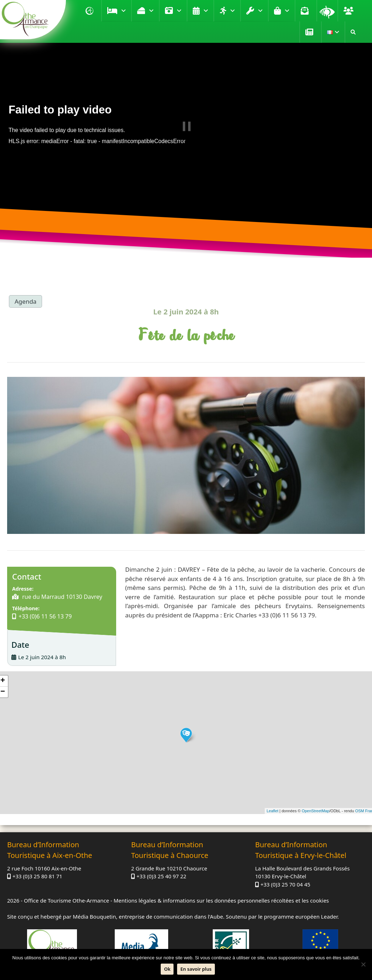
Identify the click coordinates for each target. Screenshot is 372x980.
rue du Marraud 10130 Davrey (61, 597)
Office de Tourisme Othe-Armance (66, 900)
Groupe (350, 11)
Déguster (151, 11)
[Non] (363, 964)
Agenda (206, 11)
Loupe (327, 11)
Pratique (260, 11)
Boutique (287, 11)
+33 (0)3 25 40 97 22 (161, 876)
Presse (310, 32)
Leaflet (272, 811)
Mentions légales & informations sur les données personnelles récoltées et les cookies (221, 900)
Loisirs (232, 11)
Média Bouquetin (94, 916)
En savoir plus (196, 969)
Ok (167, 969)
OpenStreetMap (316, 811)
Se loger (123, 11)
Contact (306, 11)
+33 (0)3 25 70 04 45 (285, 884)
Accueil (91, 11)
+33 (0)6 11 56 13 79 (45, 616)
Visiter (179, 11)
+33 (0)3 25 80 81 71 (37, 876)
